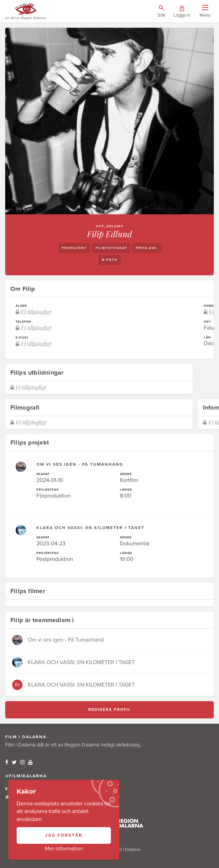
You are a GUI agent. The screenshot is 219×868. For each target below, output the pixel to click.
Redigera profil (110, 710)
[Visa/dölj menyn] (205, 11)
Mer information (64, 849)
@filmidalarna (26, 776)
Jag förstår (64, 835)
